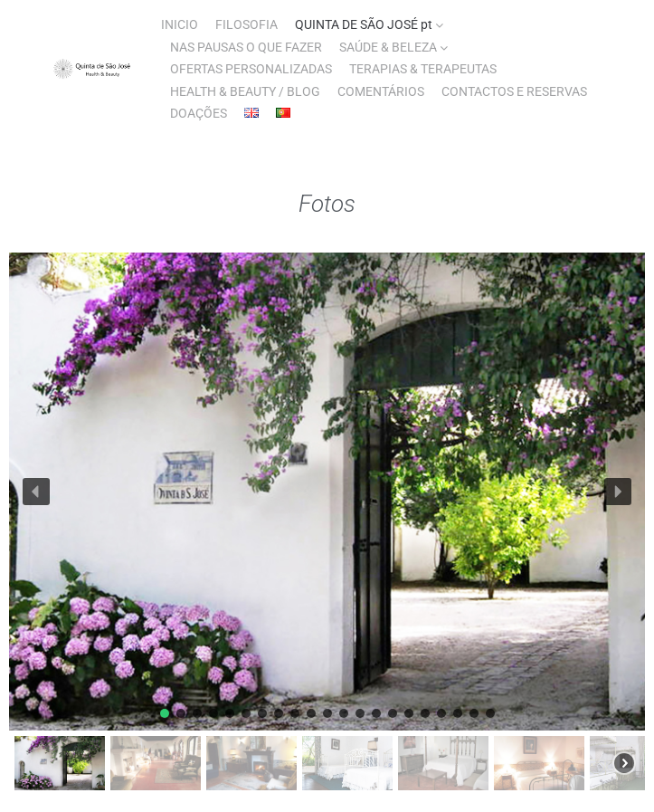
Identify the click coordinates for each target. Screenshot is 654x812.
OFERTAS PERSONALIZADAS (251, 69)
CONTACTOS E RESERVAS (514, 91)
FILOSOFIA (246, 24)
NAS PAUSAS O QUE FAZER (246, 47)
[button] (36, 492)
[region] (327, 524)
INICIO (180, 24)
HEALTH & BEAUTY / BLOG (245, 91)
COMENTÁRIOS (381, 91)
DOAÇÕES (199, 113)
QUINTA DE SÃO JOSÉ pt (364, 24)
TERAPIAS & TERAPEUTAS (423, 69)
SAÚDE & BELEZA (388, 47)
